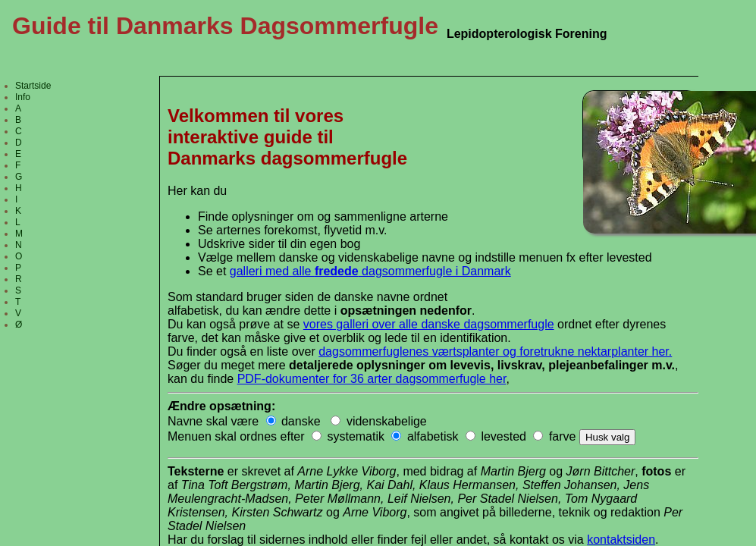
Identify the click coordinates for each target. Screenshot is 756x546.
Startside (33, 86)
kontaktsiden (621, 540)
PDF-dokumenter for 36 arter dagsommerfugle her (372, 379)
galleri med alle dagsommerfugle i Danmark (370, 271)
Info (23, 97)
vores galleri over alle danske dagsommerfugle (429, 324)
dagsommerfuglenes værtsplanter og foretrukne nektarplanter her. (495, 351)
